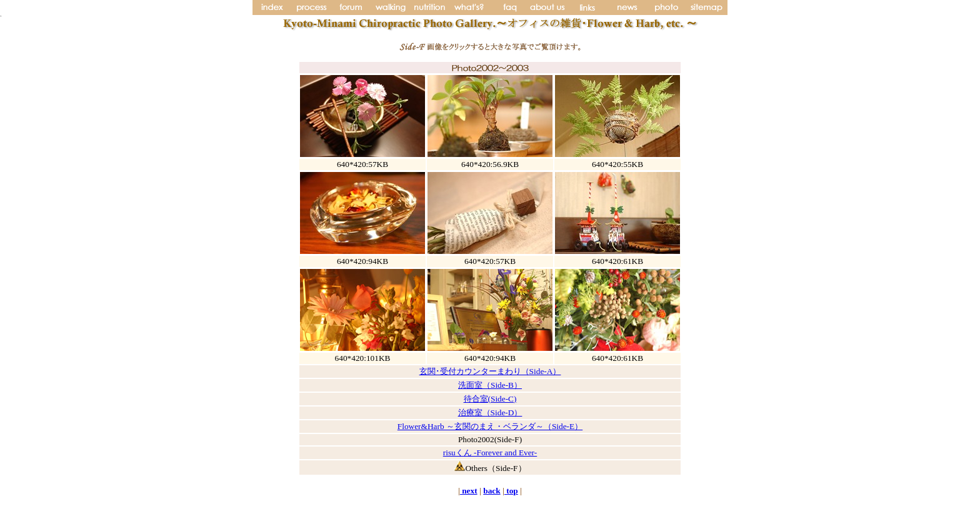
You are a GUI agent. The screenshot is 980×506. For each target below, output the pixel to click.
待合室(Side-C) (490, 399)
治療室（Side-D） (490, 412)
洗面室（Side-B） (490, 385)
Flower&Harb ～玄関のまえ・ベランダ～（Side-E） (490, 426)
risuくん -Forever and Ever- (490, 453)
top (511, 491)
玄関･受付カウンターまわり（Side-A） (490, 371)
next (469, 491)
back (492, 491)
